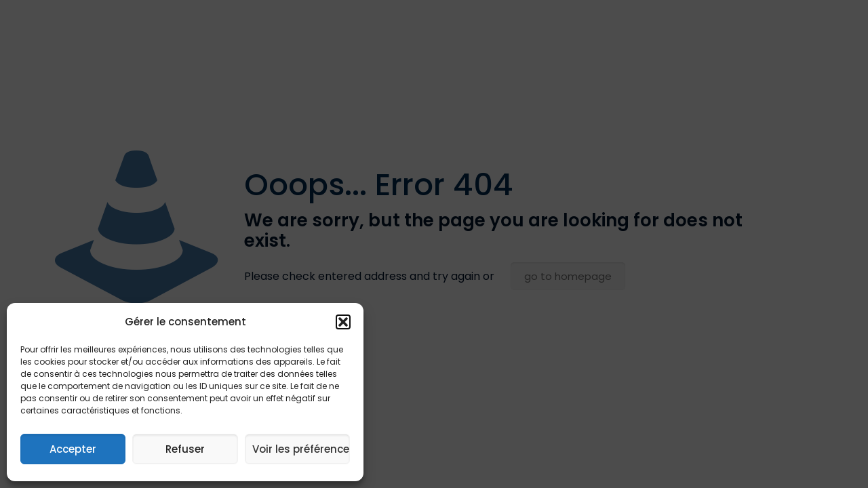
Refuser (185, 449)
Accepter (73, 449)
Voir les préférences (301, 449)
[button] (343, 322)
